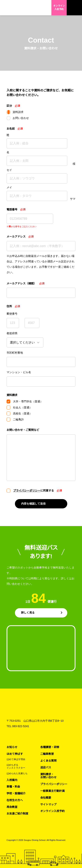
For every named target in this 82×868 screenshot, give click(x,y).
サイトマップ (48, 804)
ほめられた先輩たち (17, 773)
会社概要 (46, 798)
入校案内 (12, 780)
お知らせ (12, 747)
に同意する (34, 491)
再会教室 (12, 807)
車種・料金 (13, 787)
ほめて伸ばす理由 (16, 759)
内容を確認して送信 (33, 504)
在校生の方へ (15, 800)
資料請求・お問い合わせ (48, 776)
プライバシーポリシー (27, 491)
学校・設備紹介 (16, 793)
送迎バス (46, 767)
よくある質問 (48, 761)
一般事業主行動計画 (53, 791)
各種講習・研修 (50, 747)
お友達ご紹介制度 (17, 814)
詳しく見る (28, 613)
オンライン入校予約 (59, 8)
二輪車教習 (47, 754)
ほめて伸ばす (15, 754)
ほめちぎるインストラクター (16, 766)
